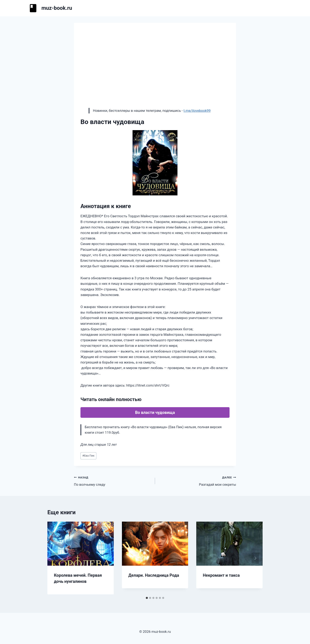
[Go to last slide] (55, 558)
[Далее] (255, 558)
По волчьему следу (113, 481)
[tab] (147, 598)
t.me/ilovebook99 (197, 111)
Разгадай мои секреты (197, 481)
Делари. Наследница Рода (154, 575)
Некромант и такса (221, 575)
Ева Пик (88, 456)
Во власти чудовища (155, 412)
